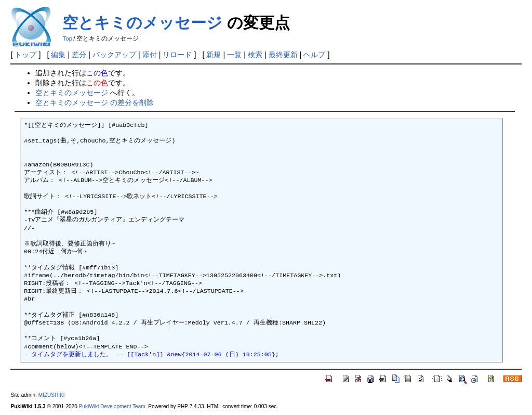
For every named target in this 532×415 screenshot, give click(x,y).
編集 (58, 55)
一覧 (234, 55)
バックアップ (114, 55)
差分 (79, 55)
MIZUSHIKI (52, 395)
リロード (177, 55)
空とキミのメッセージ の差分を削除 (95, 102)
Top (67, 38)
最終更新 (283, 55)
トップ (25, 55)
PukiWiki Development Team (112, 406)
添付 (150, 55)
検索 (255, 55)
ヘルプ (314, 55)
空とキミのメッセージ (142, 23)
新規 (214, 55)
